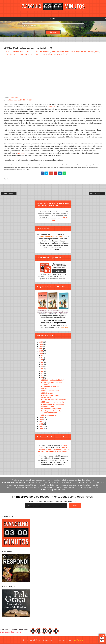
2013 (41, 417)
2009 (41, 426)
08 (42, 364)
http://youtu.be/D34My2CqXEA (21, 100)
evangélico (79, 52)
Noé (44, 54)
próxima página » (97, 193)
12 (42, 355)
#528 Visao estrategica (50, 395)
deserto (39, 52)
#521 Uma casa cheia (49, 415)
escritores (69, 52)
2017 (41, 346)
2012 (41, 419)
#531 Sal (44, 389)
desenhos (31, 52)
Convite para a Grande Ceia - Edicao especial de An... (52, 412)
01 (42, 378)
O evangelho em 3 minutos (49, 445)
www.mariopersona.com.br (55, 165)
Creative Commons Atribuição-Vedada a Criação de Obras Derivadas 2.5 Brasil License (53, 449)
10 (42, 360)
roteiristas (58, 54)
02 (42, 376)
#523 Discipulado (48, 406)
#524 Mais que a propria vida (52, 404)
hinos (6, 54)
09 (42, 362)
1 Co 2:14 (20, 153)
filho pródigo (89, 52)
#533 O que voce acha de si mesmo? (52, 383)
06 (42, 369)
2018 (41, 344)
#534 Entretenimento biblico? (53, 380)
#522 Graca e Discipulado (51, 409)
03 (42, 373)
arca (10, 52)
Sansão (66, 54)
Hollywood (14, 54)
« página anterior (9, 193)
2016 (41, 349)
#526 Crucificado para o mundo (53, 400)
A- (102, 641)
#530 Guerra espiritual (50, 391)
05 (42, 371)
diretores (47, 52)
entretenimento (58, 52)
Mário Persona (78, 640)
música (38, 54)
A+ (102, 638)
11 (42, 358)
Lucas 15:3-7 (15, 98)
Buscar (53, 32)
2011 (41, 422)
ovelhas (49, 54)
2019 (41, 342)
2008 (41, 428)
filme (97, 52)
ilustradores (24, 54)
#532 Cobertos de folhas (51, 386)
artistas (16, 52)
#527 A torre (46, 398)
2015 (41, 351)
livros (32, 54)
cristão (23, 52)
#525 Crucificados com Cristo (52, 402)
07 (42, 367)
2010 (41, 424)
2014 (41, 353)
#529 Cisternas (47, 393)
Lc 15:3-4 (52, 107)
